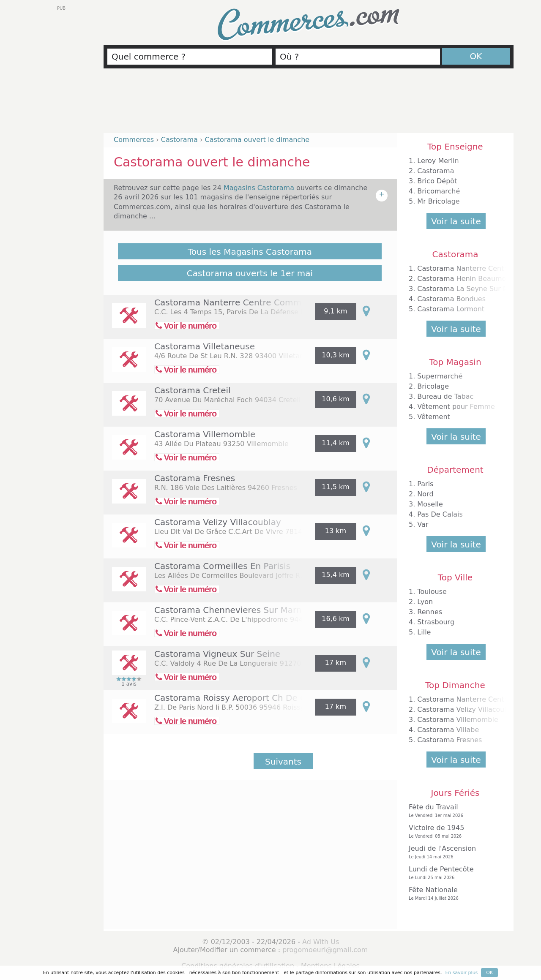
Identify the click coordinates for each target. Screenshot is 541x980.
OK (476, 56)
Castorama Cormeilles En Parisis (222, 566)
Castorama (436, 171)
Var (423, 524)
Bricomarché (439, 191)
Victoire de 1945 (453, 832)
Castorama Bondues (451, 299)
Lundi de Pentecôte (453, 873)
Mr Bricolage (438, 201)
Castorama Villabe (448, 730)
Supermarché (440, 376)
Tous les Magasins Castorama (250, 252)
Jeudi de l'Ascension (453, 852)
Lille (424, 632)
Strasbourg (436, 622)
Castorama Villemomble (205, 434)
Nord (425, 494)
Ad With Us (321, 942)
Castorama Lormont (451, 309)
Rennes (430, 612)
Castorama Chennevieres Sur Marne (231, 610)
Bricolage (433, 386)
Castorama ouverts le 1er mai (250, 273)
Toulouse (432, 592)
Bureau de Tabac (445, 396)
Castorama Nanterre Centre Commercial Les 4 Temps (267, 302)
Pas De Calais (440, 514)
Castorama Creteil (193, 390)
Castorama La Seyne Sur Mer (466, 289)
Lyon (425, 602)
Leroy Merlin (438, 161)
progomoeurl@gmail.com (325, 950)
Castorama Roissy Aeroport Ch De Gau (236, 698)
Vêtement (434, 417)
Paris (425, 484)
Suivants (283, 762)
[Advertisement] (309, 104)
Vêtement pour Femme (456, 407)
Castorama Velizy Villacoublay (218, 522)
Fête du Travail (453, 811)
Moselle (430, 504)
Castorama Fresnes (195, 478)
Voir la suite (456, 221)
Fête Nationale (453, 894)
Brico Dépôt (437, 181)
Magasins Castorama (260, 188)
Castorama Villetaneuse (205, 346)
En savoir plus (461, 973)
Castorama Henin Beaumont (465, 279)
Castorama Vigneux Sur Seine (217, 654)
